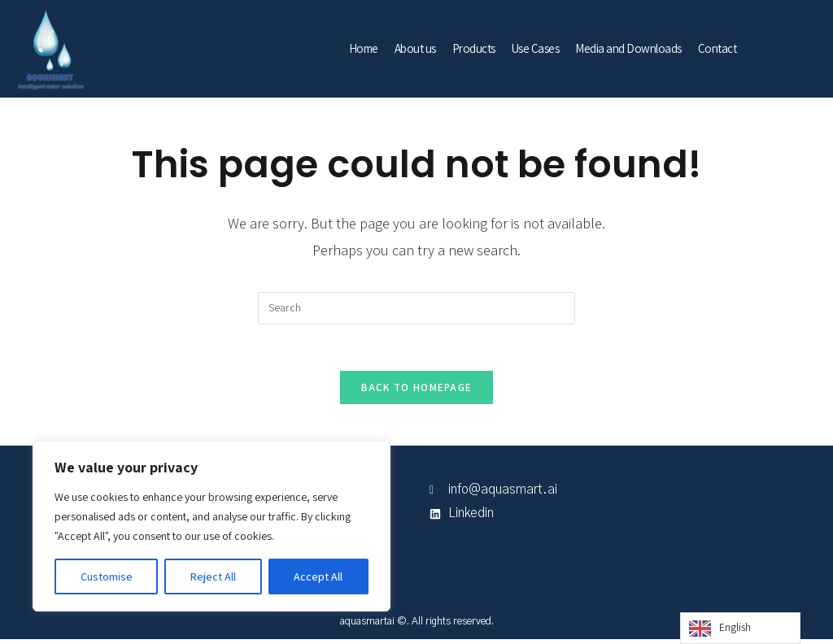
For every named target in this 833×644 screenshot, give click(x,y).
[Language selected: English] (740, 628)
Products (474, 48)
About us (415, 48)
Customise (107, 577)
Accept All (318, 577)
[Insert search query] (416, 308)
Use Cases (536, 48)
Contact (717, 48)
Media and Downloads (628, 48)
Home (364, 48)
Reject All (213, 577)
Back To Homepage (417, 391)
